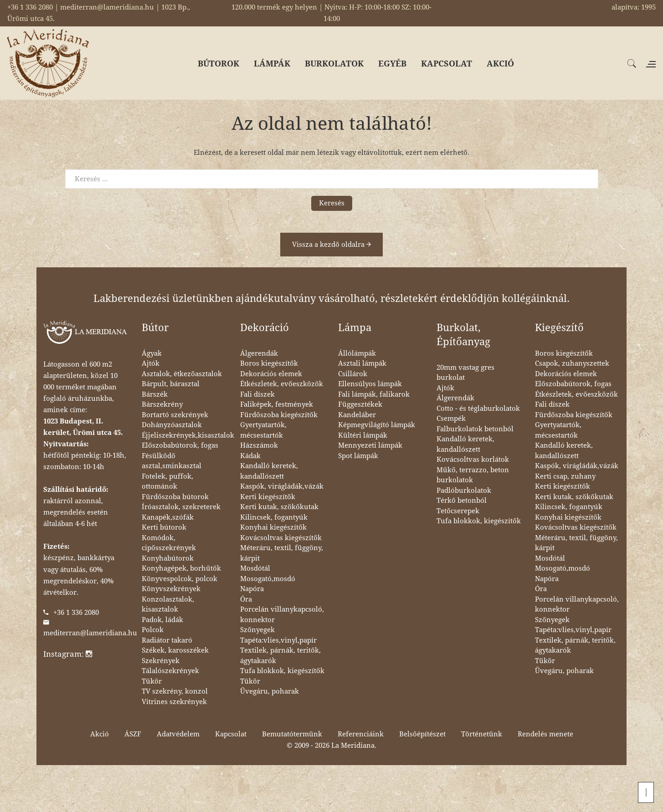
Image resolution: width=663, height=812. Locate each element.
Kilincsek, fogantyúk (274, 517)
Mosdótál (255, 568)
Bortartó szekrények (175, 415)
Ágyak (152, 353)
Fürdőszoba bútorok (175, 497)
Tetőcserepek (458, 511)
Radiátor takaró (167, 640)
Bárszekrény (162, 404)
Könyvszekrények (171, 589)
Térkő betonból (462, 500)
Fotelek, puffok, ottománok (167, 482)
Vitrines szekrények (174, 702)
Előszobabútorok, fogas (180, 445)
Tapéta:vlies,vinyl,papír (278, 640)
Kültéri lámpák (363, 435)
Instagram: (68, 654)
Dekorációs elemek (271, 374)
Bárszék (155, 394)
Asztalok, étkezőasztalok (182, 374)
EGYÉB (392, 64)
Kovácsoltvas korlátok (473, 460)
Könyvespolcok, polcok (180, 579)
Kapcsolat (231, 734)
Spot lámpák (358, 456)
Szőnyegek (257, 630)
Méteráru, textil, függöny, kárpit (282, 553)
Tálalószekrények (170, 671)
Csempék (451, 419)
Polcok (153, 630)
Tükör (152, 681)
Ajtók (151, 363)
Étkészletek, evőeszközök (282, 384)
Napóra (252, 589)
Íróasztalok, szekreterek (181, 507)
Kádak (250, 456)
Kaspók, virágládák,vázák (282, 486)
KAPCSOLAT (447, 64)
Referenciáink (361, 734)
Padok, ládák (162, 620)
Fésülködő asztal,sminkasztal (172, 461)
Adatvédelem (178, 734)
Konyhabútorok (168, 558)
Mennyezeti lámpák (370, 445)
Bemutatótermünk (292, 734)
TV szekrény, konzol (175, 691)
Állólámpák (357, 353)
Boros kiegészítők (269, 363)
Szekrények (161, 661)
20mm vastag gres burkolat (465, 373)
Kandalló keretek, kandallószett (269, 471)
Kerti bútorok (164, 527)
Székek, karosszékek (175, 650)
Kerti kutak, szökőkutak (279, 507)
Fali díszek (257, 394)
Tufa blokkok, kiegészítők (282, 671)
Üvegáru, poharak (270, 691)
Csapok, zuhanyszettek (572, 363)
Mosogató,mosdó (268, 579)
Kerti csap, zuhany (565, 476)
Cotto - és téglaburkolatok (478, 409)
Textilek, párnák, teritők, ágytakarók (280, 656)
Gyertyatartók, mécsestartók (263, 430)
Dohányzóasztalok (172, 425)
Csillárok (353, 374)
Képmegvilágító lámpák (377, 425)
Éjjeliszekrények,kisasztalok (188, 435)
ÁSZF (133, 734)
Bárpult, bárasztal (171, 384)
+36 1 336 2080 (76, 613)
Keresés (332, 203)
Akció (100, 734)
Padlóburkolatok (464, 490)
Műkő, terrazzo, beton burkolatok (473, 475)
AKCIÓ (500, 64)
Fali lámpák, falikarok (374, 394)
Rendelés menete (545, 734)
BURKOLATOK (334, 64)
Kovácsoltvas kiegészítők (281, 538)
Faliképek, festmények (277, 404)
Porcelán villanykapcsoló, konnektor (282, 615)
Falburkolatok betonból (475, 429)
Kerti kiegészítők (268, 497)
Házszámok (259, 445)
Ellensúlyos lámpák (370, 384)
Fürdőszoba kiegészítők (279, 415)
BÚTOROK (218, 64)
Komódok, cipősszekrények (169, 543)
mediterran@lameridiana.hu (90, 633)
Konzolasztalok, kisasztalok (168, 605)
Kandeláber (357, 415)
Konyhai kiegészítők (273, 527)
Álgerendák (259, 353)
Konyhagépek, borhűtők (181, 568)
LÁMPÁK (272, 64)
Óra (246, 599)
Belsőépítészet (422, 734)
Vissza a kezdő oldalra (331, 245)
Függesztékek (360, 404)
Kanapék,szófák (168, 517)
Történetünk (482, 734)
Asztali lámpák (362, 363)
